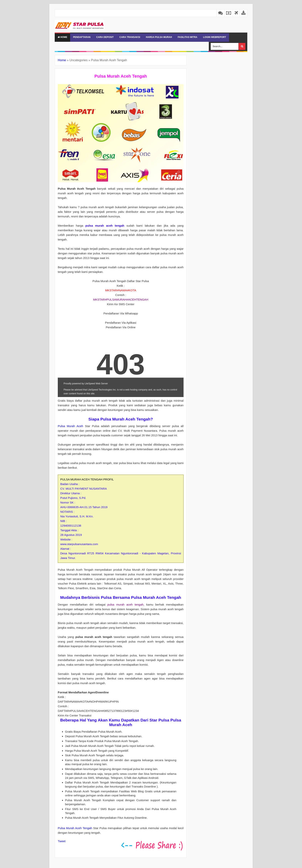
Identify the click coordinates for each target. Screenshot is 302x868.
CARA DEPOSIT (105, 37)
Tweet (62, 841)
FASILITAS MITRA (188, 37)
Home (62, 37)
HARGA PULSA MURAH (159, 37)
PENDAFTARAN (82, 37)
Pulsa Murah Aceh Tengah (75, 828)
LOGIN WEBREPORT (214, 37)
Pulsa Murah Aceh (70, 426)
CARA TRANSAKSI (130, 37)
